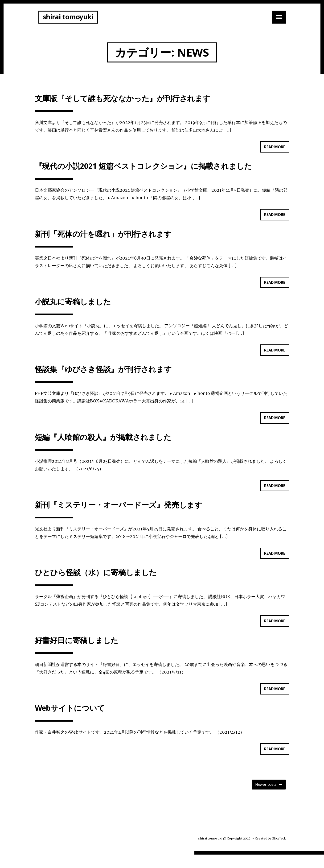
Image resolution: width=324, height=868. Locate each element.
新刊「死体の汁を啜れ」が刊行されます (103, 237)
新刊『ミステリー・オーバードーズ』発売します (119, 513)
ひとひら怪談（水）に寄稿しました (96, 582)
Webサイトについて (70, 721)
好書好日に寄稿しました (77, 651)
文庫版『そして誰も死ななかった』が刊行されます (123, 99)
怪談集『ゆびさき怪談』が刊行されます (103, 375)
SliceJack (279, 852)
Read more (277, 149)
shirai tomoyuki (68, 17)
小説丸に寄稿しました (73, 306)
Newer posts (266, 798)
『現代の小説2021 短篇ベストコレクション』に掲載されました (144, 168)
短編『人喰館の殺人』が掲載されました (103, 444)
